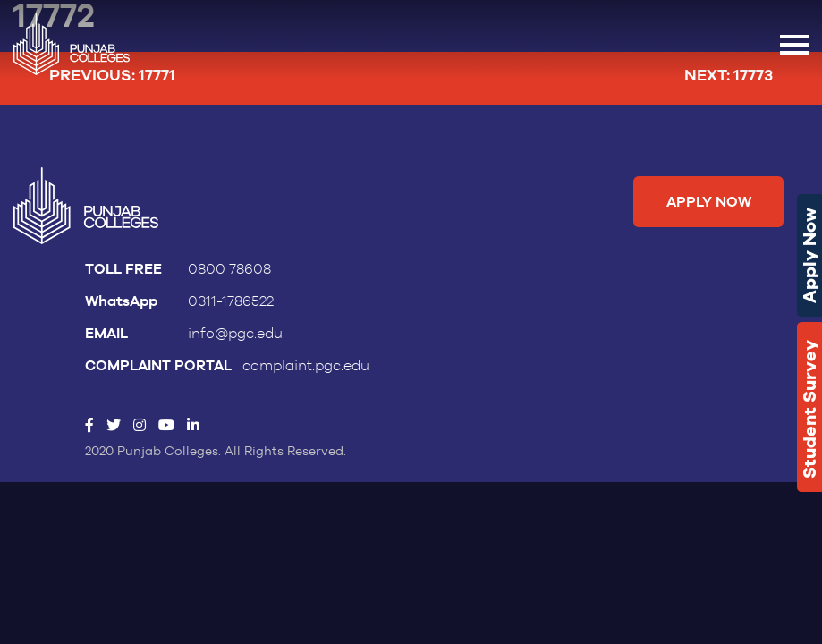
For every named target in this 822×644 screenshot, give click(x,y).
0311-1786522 (231, 301)
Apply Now (809, 255)
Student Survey (809, 409)
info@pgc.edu (235, 334)
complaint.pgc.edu (306, 366)
